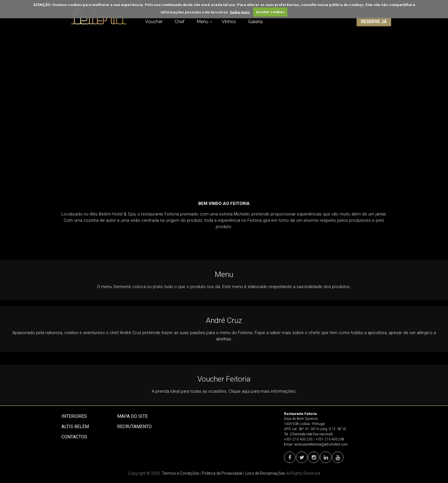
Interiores (74, 416)
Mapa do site (132, 416)
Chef (180, 22)
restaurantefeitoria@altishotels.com (321, 444)
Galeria (255, 22)
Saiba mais (240, 12)
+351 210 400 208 (330, 439)
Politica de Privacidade (222, 473)
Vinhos (229, 22)
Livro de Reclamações (265, 473)
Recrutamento (134, 427)
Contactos (74, 437)
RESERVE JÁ (374, 22)
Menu (202, 22)
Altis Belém (75, 427)
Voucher (154, 22)
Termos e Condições (181, 473)
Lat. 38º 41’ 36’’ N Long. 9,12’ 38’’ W (319, 429)
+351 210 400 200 (298, 439)
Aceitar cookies (270, 12)
